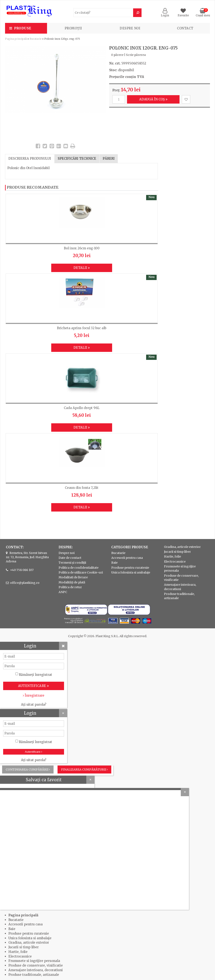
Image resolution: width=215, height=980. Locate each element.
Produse (23, 28)
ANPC (63, 592)
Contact (185, 28)
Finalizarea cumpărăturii (84, 770)
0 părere (117, 55)
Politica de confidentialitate (79, 568)
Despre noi (130, 28)
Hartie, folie (172, 556)
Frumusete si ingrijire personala (34, 961)
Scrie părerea (136, 55)
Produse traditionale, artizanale (34, 975)
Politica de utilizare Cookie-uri (81, 572)
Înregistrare (34, 695)
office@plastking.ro (25, 583)
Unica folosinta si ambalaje (131, 572)
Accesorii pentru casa (127, 558)
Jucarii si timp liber (177, 552)
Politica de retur (70, 587)
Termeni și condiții (72, 563)
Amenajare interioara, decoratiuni (36, 970)
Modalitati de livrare (73, 577)
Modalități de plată (72, 582)
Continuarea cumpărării (28, 770)
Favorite (183, 14)
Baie (114, 563)
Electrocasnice (175, 562)
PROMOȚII (73, 28)
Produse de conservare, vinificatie (36, 965)
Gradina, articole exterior (182, 547)
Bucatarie (36, 39)
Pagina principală (16, 39)
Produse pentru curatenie (130, 568)
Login (165, 14)
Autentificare (34, 752)
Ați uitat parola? (34, 704)
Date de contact (70, 558)
